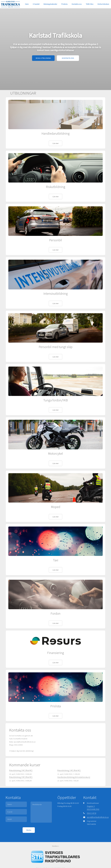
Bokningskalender (50, 4)
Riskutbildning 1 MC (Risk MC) (69, 770)
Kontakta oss (77, 4)
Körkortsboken (103, 4)
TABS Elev (90, 4)
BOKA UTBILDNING (43, 58)
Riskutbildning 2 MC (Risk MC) (21, 770)
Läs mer (56, 143)
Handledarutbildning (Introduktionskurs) (74, 777)
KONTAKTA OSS (68, 58)
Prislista (64, 4)
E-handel (36, 4)
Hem (27, 4)
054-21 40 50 (92, 813)
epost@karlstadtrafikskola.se (98, 817)
